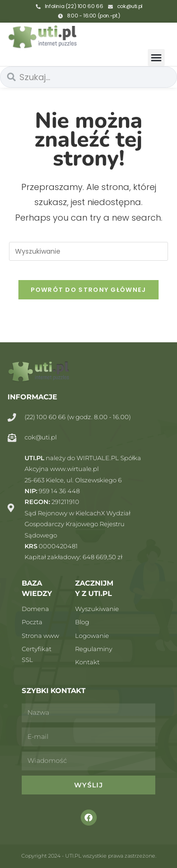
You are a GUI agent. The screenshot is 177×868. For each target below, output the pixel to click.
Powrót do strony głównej (88, 290)
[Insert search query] (89, 251)
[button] (156, 58)
